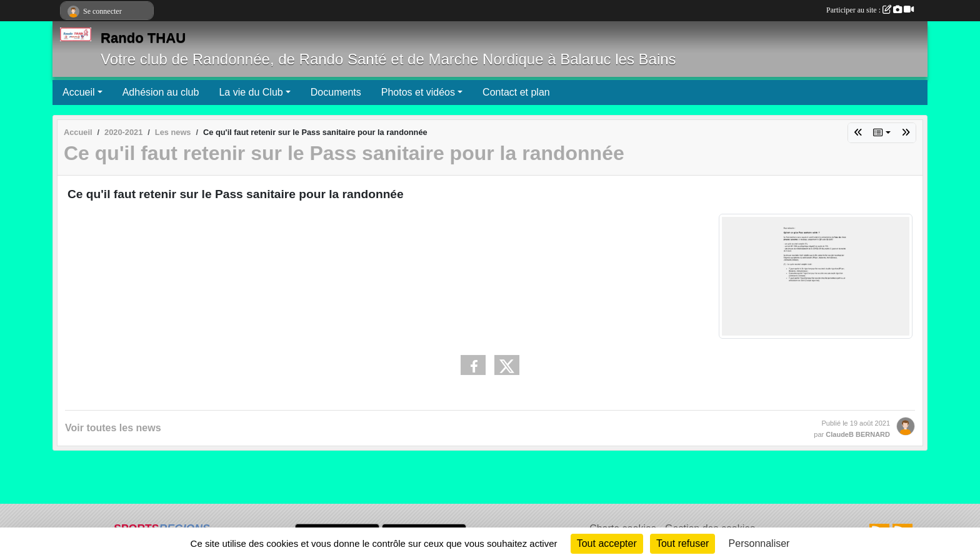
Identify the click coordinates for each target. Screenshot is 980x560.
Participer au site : (870, 10)
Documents (336, 92)
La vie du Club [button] (251, 92)
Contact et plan (516, 92)
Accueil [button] (79, 92)
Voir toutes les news (113, 428)
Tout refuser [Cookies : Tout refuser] (682, 543)
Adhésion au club (161, 92)
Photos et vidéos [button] (418, 92)
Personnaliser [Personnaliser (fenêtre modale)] (759, 543)
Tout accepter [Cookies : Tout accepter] (607, 543)
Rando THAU (143, 38)
